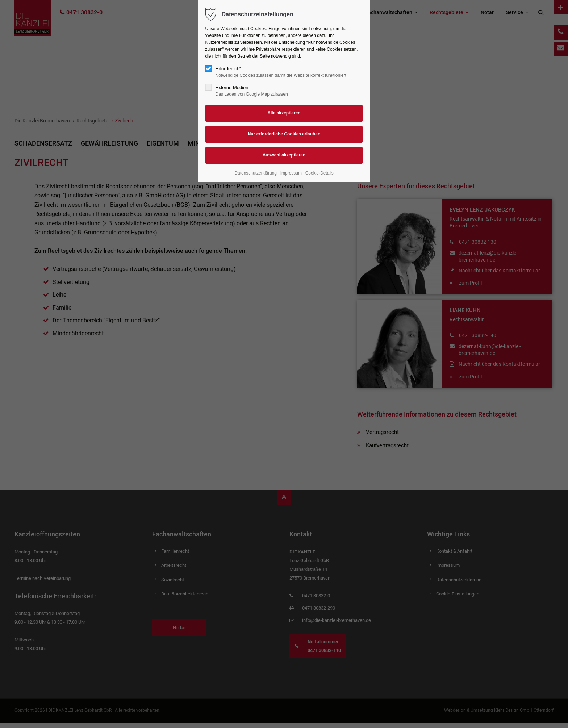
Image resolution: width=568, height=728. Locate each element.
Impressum (291, 173)
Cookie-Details (319, 173)
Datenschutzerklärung (256, 173)
